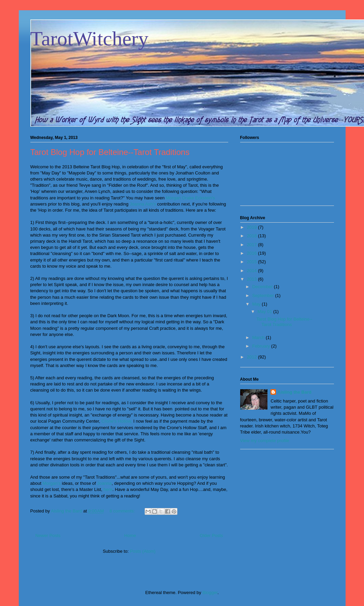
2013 (253, 279)
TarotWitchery (90, 39)
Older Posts (212, 535)
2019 (253, 227)
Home (130, 535)
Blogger (210, 593)
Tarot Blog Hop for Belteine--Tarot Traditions (110, 152)
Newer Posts (48, 535)
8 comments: (123, 511)
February (262, 346)
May (257, 304)
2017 (253, 245)
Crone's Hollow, (117, 421)
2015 (253, 262)
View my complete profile (265, 441)
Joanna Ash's (143, 204)
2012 (253, 357)
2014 (253, 271)
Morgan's (52, 483)
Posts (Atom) (143, 551)
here (108, 489)
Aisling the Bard (294, 392)
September (264, 295)
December (263, 287)
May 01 (265, 312)
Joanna (105, 483)
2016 (253, 253)
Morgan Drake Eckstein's (190, 198)
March (259, 337)
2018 (253, 236)
